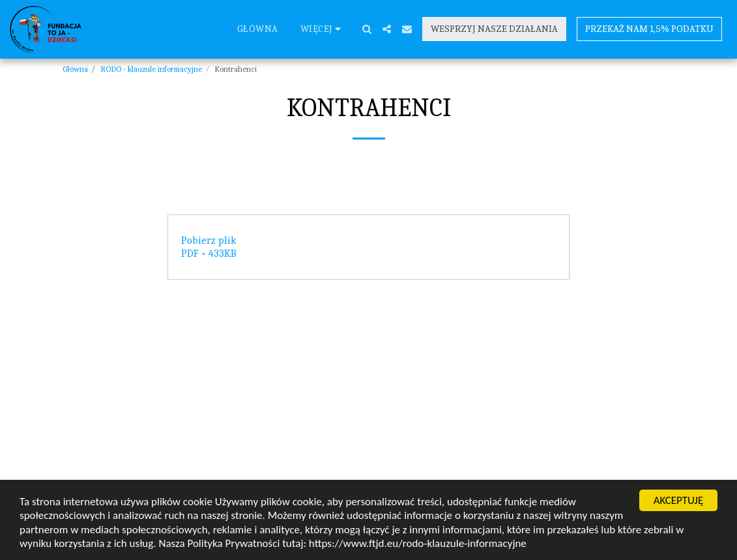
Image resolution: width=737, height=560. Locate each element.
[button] (367, 29)
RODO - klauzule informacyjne (151, 69)
